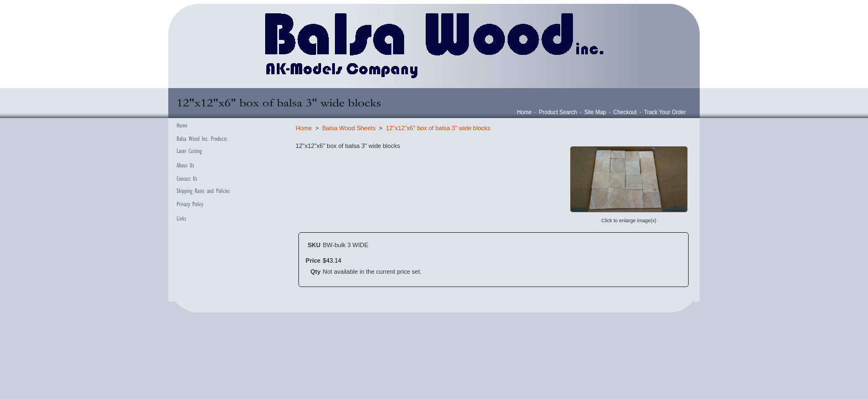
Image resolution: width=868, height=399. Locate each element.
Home (525, 112)
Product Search (558, 112)
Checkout (625, 112)
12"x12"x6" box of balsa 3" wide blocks (438, 128)
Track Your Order (665, 112)
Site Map (595, 112)
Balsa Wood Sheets (349, 128)
